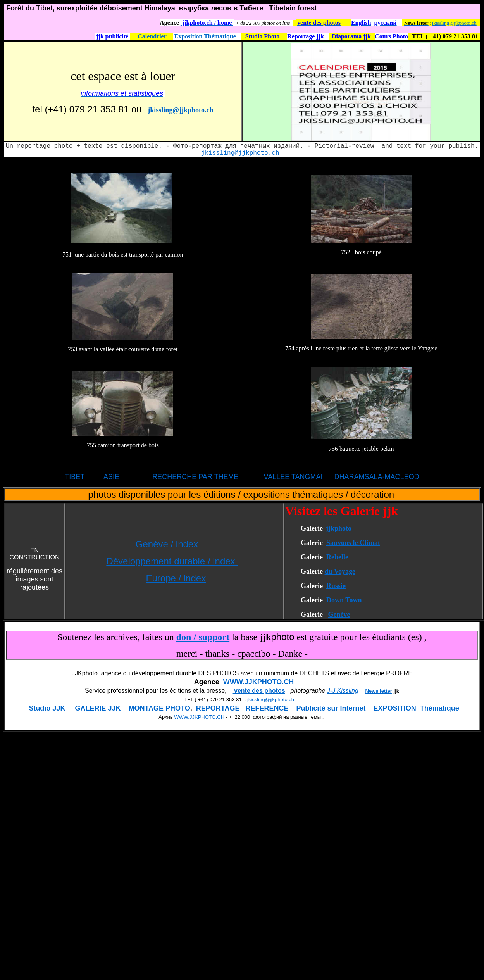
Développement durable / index (172, 561)
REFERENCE (267, 708)
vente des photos (259, 691)
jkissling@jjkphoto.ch (454, 23)
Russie (336, 586)
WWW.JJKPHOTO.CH (259, 682)
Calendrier (153, 36)
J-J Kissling (343, 691)
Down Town (344, 600)
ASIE (110, 477)
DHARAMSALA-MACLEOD (377, 477)
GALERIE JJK (98, 708)
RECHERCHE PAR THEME (196, 477)
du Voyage (340, 571)
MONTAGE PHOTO (159, 708)
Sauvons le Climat (353, 543)
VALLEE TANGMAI (293, 477)
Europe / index (176, 578)
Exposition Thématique (205, 36)
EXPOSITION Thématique (416, 708)
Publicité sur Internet (331, 708)
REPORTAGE (218, 708)
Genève (339, 614)
